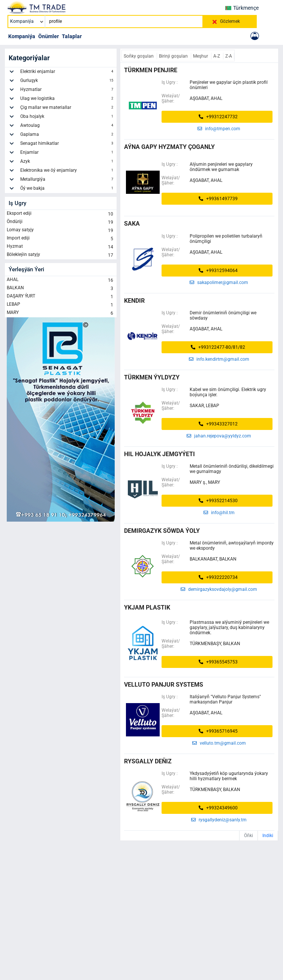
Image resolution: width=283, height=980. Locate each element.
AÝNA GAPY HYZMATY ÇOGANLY (169, 147)
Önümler (49, 36)
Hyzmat (61, 247)
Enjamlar (67, 153)
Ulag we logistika (67, 100)
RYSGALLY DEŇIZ (148, 761)
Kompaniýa (22, 36)
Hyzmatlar (67, 91)
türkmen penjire (151, 70)
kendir (134, 301)
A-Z (217, 56)
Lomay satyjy (61, 231)
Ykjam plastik (147, 607)
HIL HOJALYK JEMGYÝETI (159, 454)
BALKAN (61, 288)
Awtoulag (67, 126)
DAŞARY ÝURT (61, 297)
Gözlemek (230, 21)
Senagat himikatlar (67, 144)
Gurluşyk (67, 82)
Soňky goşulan (139, 56)
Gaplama (67, 135)
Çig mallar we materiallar (67, 109)
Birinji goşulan (174, 56)
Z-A (229, 56)
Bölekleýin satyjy (61, 255)
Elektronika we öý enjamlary (67, 171)
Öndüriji (61, 222)
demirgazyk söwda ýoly (162, 531)
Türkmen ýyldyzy (152, 377)
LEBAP (61, 305)
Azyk (67, 162)
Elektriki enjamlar (67, 73)
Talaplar (72, 36)
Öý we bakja (67, 189)
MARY (61, 313)
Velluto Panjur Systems (164, 685)
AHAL (61, 280)
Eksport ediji (61, 214)
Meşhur (201, 56)
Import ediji (61, 239)
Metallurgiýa (67, 180)
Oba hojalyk (67, 117)
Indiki (268, 836)
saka (132, 224)
